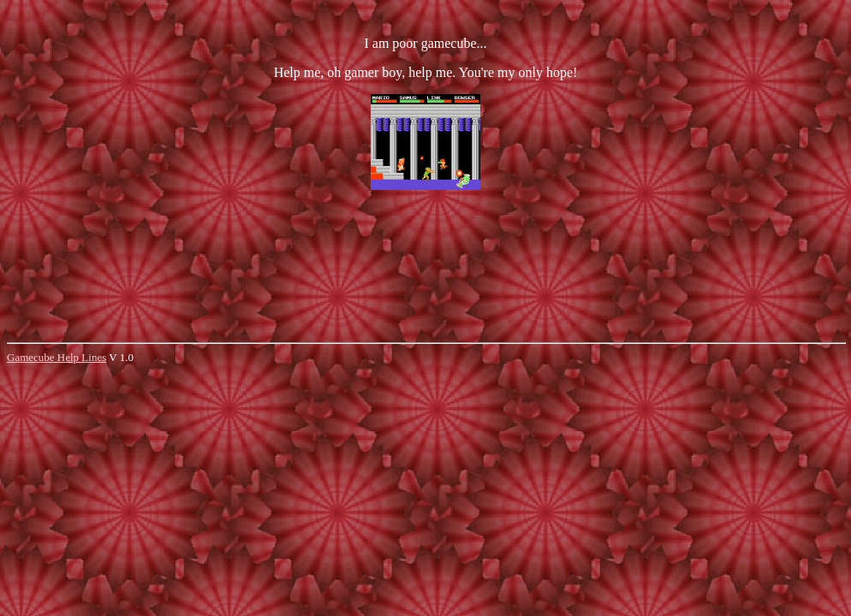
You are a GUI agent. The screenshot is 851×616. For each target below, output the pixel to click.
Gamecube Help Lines (57, 357)
